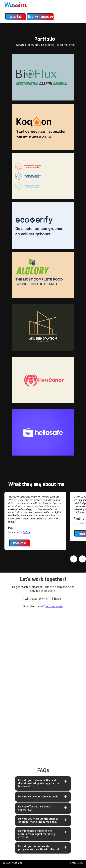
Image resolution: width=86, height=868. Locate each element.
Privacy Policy (76, 863)
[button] (74, 559)
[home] (16, 6)
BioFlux (26, 532)
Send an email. (54, 608)
